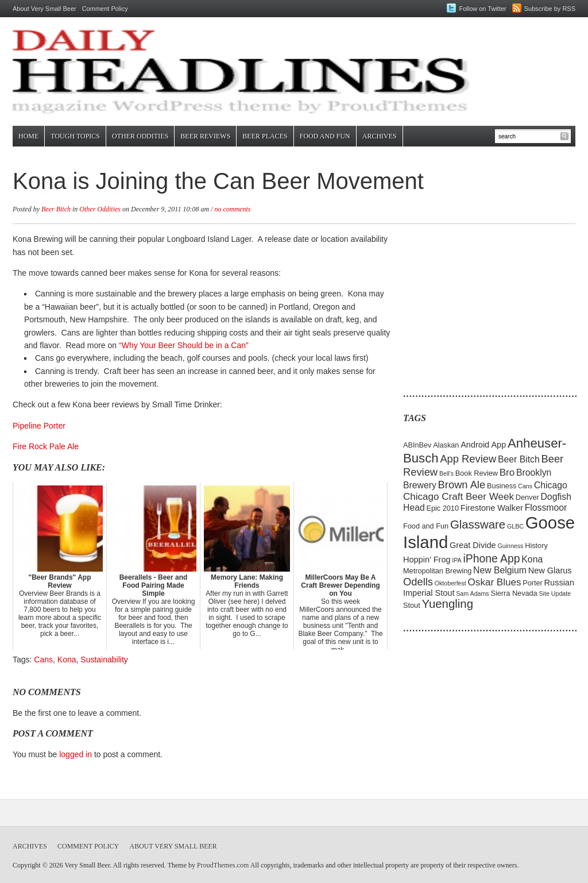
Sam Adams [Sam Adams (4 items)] (472, 593)
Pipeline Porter (39, 426)
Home (28, 136)
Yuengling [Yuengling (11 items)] (447, 604)
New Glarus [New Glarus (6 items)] (550, 570)
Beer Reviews (205, 136)
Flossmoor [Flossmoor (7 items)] (546, 508)
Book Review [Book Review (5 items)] (477, 473)
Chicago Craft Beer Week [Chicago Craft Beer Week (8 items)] (459, 497)
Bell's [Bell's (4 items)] (446, 473)
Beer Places (265, 136)
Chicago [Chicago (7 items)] (551, 485)
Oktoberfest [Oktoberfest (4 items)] (450, 583)
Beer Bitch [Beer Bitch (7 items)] (519, 459)
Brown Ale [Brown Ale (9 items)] (462, 485)
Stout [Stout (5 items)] (412, 605)
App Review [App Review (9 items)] (468, 459)
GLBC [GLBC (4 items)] (515, 526)
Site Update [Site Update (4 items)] (555, 593)
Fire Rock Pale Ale (46, 446)
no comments (232, 209)
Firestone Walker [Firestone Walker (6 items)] (492, 508)
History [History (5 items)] (536, 545)
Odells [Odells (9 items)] (418, 582)
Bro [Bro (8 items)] (507, 473)
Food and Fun (325, 136)
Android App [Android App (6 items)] (483, 445)
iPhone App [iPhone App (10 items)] (492, 558)
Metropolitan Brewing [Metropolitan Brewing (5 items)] (437, 571)
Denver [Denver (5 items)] (527, 497)
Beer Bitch (56, 209)
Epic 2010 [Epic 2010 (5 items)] (442, 508)
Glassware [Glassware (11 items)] (478, 525)
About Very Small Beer (45, 9)
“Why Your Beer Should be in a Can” (184, 345)
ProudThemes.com (223, 865)
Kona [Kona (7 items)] (532, 559)
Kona (67, 660)
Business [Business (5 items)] (502, 486)
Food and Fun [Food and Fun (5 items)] (426, 526)
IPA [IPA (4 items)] (457, 560)
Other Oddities (140, 136)
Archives (380, 136)
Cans (43, 660)
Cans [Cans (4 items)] (525, 486)
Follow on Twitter (482, 9)
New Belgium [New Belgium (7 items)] (500, 570)
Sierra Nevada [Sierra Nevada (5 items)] (514, 593)
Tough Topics (75, 136)
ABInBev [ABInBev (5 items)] (417, 445)
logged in (76, 754)
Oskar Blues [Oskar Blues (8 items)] (495, 582)
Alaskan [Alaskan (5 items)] (446, 445)
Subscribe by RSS (550, 9)
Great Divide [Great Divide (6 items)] (473, 545)
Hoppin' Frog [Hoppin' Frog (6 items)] (427, 560)
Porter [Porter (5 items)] (533, 583)
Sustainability (104, 660)
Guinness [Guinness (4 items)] (510, 546)
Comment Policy (105, 9)
